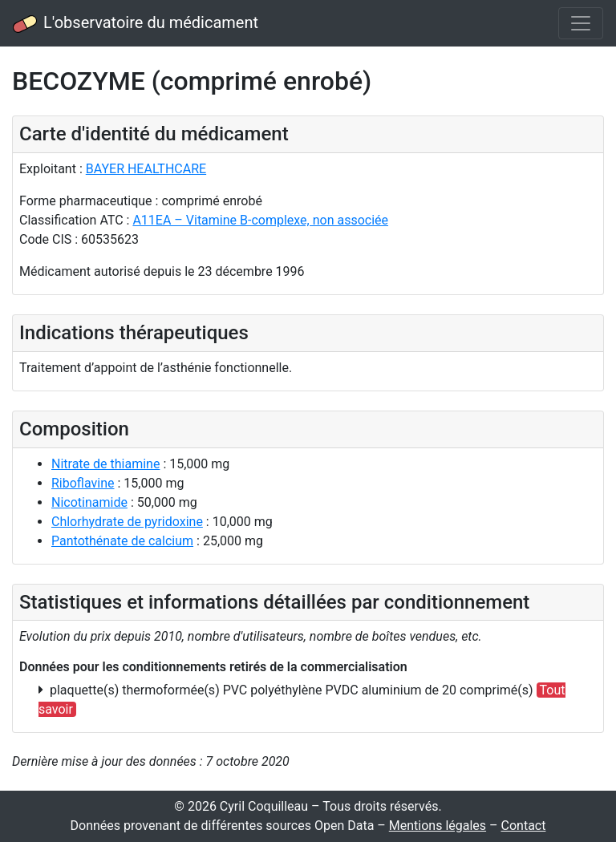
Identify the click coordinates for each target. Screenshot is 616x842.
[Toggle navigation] (581, 23)
